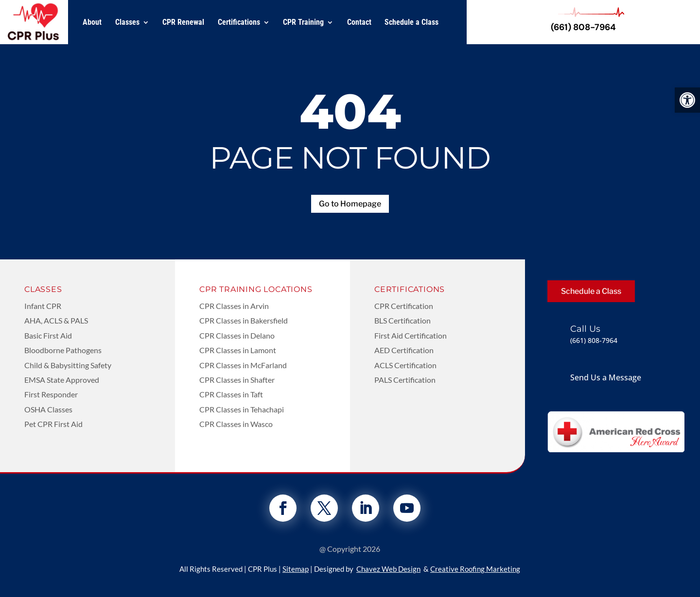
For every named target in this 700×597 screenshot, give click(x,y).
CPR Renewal (183, 22)
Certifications (239, 22)
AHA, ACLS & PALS (56, 320)
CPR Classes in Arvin (234, 306)
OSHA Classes (48, 409)
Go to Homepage (350, 204)
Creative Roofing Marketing (475, 569)
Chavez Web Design (388, 569)
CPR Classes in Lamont (238, 350)
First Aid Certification (411, 335)
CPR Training (303, 22)
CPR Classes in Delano (237, 335)
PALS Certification (405, 380)
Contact (359, 22)
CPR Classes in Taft (231, 394)
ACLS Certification (405, 365)
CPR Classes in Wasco (236, 424)
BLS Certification (402, 320)
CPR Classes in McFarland (243, 365)
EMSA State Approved (62, 380)
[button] (687, 100)
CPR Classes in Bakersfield (244, 320)
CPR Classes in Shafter (237, 380)
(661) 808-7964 (583, 27)
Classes (127, 22)
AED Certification (404, 350)
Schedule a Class (411, 22)
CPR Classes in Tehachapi (242, 409)
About (92, 22)
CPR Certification (404, 306)
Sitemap (296, 569)
